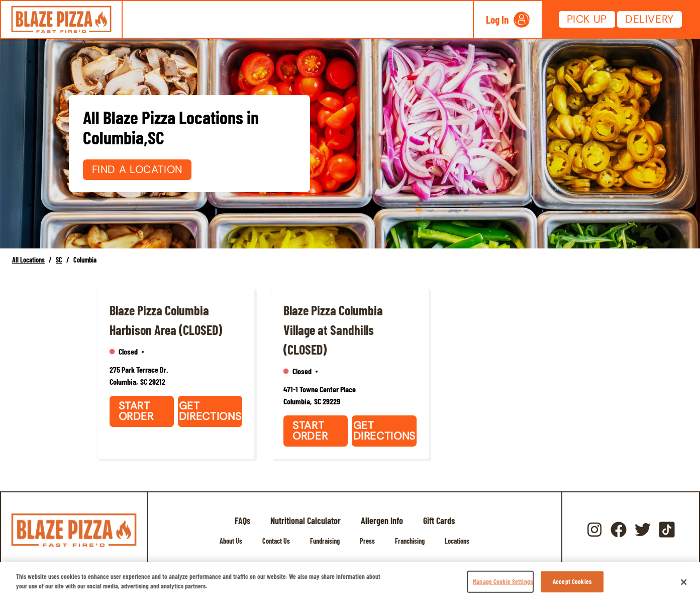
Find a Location (137, 169)
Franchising (410, 541)
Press (367, 541)
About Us (231, 541)
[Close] (684, 582)
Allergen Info (382, 521)
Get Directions (210, 411)
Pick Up (587, 19)
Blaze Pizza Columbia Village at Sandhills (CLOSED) (333, 330)
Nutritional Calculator (306, 521)
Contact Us (276, 541)
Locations (457, 541)
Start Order (136, 411)
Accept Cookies (572, 581)
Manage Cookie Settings (503, 581)
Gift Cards (439, 521)
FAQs (242, 521)
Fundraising (325, 541)
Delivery (649, 19)
